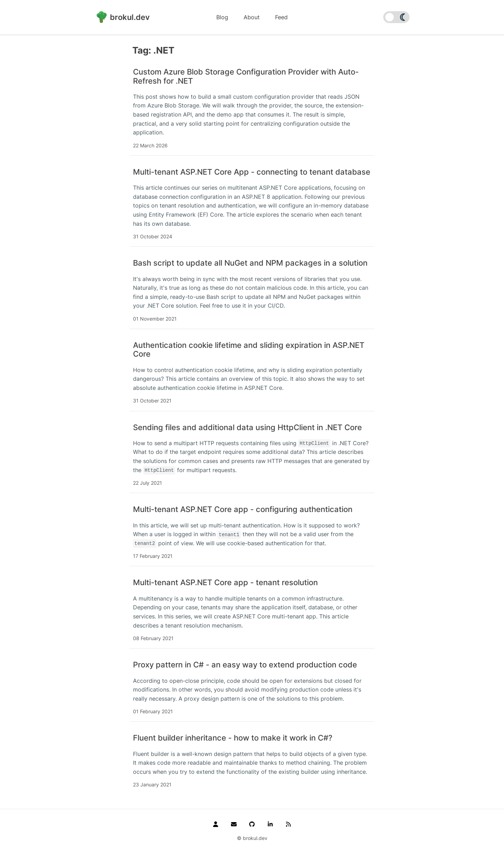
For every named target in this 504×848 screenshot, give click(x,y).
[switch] (396, 17)
